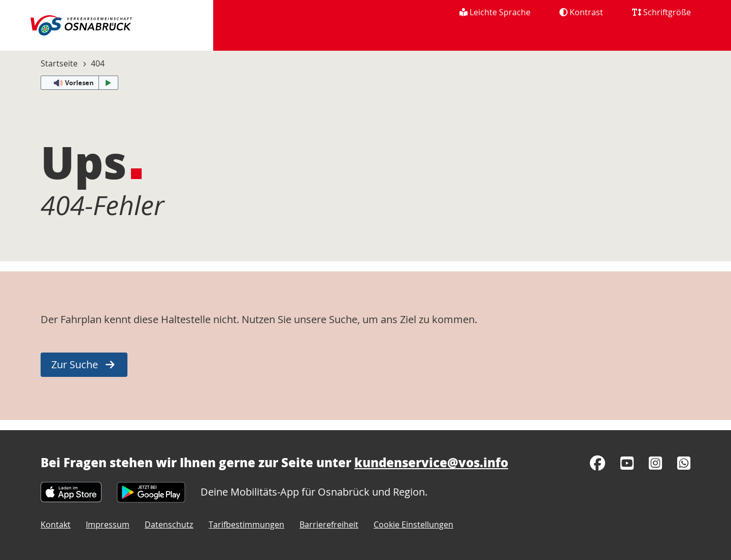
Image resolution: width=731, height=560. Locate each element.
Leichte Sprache (495, 12)
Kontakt (56, 524)
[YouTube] (627, 463)
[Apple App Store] (71, 491)
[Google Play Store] (151, 491)
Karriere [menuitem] (571, 37)
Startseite (59, 63)
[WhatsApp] (684, 463)
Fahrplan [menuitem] (368, 37)
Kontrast (581, 12)
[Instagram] (655, 463)
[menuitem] (686, 38)
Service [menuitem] (635, 37)
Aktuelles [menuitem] (297, 37)
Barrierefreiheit (329, 524)
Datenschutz (169, 524)
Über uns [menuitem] (501, 37)
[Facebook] (597, 463)
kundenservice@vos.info (431, 462)
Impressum (108, 524)
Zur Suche (75, 364)
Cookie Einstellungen (413, 524)
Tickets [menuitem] (434, 37)
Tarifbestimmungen (246, 524)
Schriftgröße (661, 12)
